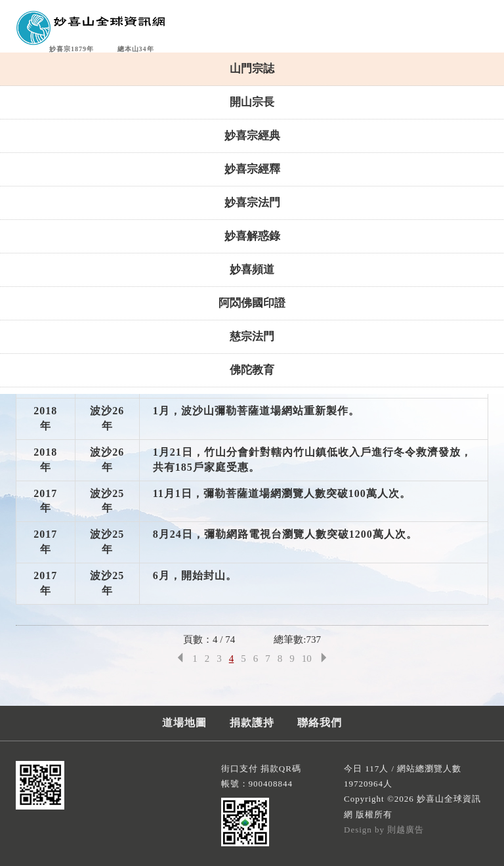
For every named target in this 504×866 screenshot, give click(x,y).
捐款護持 (252, 723)
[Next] (324, 659)
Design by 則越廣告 (384, 830)
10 (307, 659)
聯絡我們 (320, 723)
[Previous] (180, 659)
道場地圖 (184, 723)
